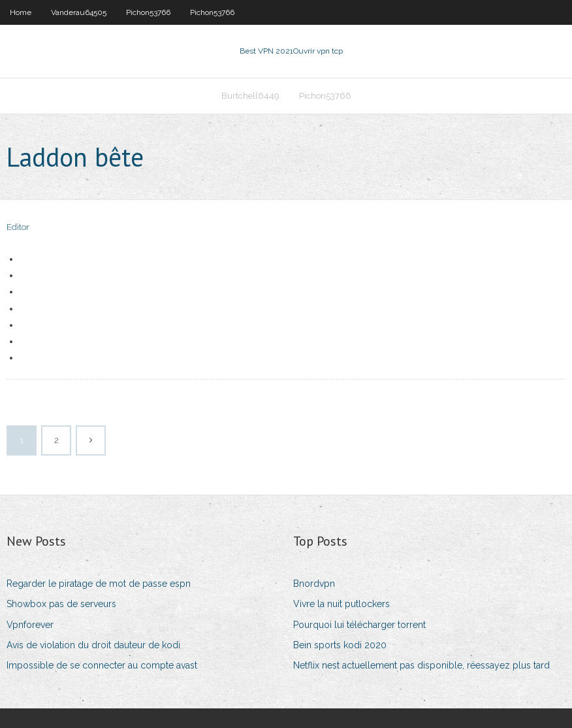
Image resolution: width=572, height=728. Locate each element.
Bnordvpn (314, 584)
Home (21, 12)
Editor (18, 227)
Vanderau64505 (79, 12)
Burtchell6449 (250, 96)
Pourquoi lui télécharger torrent (359, 625)
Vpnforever (30, 625)
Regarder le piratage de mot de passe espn (99, 584)
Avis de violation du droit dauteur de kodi (93, 645)
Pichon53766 (148, 12)
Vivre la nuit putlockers (342, 604)
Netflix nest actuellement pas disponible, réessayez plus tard (421, 665)
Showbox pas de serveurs (61, 604)
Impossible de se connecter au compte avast (102, 665)
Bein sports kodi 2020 (340, 645)
